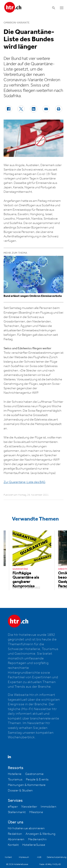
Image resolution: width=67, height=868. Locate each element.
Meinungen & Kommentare (27, 785)
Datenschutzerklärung (57, 857)
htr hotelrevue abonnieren (26, 828)
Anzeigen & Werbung (40, 834)
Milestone (36, 812)
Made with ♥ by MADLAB (50, 864)
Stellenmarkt (17, 812)
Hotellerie (15, 774)
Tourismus (15, 780)
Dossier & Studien (20, 791)
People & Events (37, 780)
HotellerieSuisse (34, 845)
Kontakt (13, 845)
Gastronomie (34, 774)
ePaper (13, 807)
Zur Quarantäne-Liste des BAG (24, 482)
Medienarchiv (38, 839)
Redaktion (15, 834)
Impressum (24, 857)
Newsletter (29, 807)
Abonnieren (16, 839)
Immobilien (49, 807)
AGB (39, 857)
